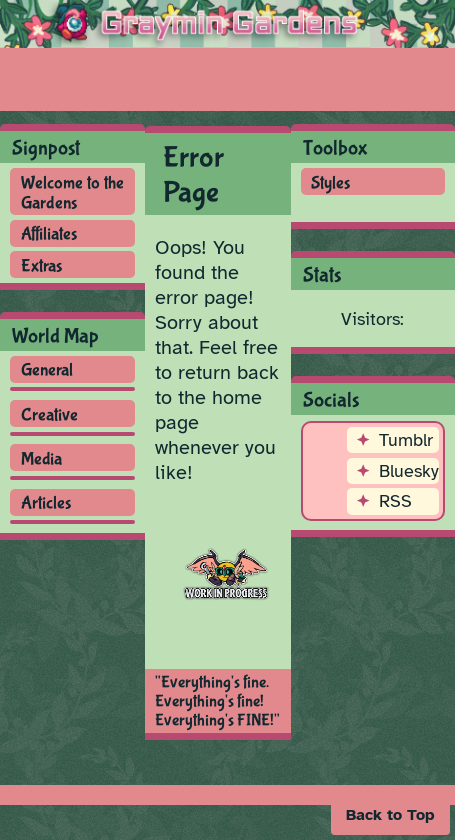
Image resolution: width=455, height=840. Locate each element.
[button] (390, 815)
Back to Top (390, 815)
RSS (395, 501)
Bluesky (409, 471)
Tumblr (406, 440)
